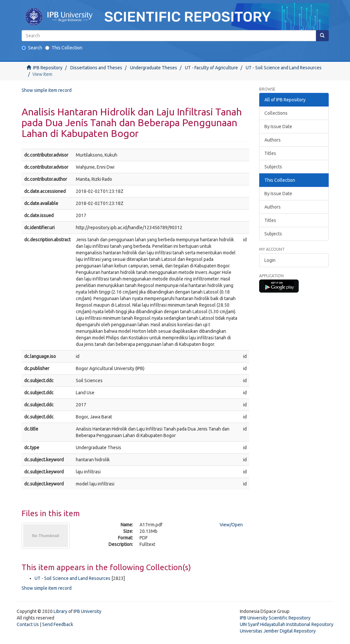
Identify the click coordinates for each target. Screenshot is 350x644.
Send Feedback (58, 624)
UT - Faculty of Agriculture (211, 68)
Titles (270, 153)
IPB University (87, 611)
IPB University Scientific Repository (275, 618)
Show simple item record (47, 90)
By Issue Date (278, 127)
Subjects (273, 167)
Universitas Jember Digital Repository (278, 631)
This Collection (64, 48)
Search (32, 48)
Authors (273, 140)
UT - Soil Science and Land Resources (284, 68)
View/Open (231, 525)
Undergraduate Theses (154, 68)
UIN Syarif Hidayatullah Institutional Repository (287, 624)
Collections (276, 113)
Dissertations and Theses (96, 68)
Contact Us (28, 624)
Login (270, 260)
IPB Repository (48, 68)
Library (60, 611)
